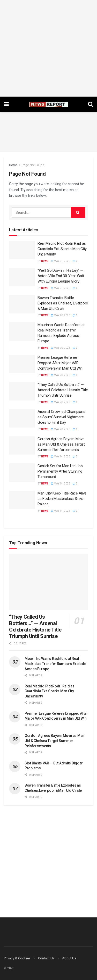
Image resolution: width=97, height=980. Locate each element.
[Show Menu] (6, 104)
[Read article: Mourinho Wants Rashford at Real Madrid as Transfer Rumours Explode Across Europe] (22, 331)
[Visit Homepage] (48, 104)
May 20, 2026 (61, 315)
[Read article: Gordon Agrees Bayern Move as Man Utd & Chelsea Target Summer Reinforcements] (22, 446)
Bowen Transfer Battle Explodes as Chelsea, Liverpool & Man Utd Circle (63, 303)
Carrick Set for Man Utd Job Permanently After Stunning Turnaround (60, 471)
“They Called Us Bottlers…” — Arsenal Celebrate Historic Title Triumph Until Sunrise (63, 390)
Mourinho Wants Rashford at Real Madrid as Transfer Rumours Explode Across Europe (55, 664)
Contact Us (46, 958)
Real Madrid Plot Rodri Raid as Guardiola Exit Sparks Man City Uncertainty (62, 249)
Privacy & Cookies (17, 958)
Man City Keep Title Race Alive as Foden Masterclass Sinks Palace (62, 499)
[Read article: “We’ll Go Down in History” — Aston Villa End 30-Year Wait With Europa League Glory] (22, 277)
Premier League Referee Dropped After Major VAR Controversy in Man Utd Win (60, 363)
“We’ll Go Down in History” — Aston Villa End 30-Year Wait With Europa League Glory (61, 276)
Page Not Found (33, 165)
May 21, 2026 (61, 261)
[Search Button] (91, 104)
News (45, 261)
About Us (69, 958)
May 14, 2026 (61, 457)
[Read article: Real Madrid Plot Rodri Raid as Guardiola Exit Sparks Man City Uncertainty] (22, 250)
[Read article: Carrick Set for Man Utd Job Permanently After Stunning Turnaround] (22, 473)
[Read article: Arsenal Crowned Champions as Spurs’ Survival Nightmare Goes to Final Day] (22, 418)
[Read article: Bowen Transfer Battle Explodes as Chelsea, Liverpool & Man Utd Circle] (22, 304)
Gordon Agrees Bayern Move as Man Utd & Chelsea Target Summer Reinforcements (61, 444)
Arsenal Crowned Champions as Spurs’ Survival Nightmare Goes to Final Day (61, 417)
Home (13, 165)
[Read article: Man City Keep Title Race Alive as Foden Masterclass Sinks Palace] (22, 500)
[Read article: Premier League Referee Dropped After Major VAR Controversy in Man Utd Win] (22, 364)
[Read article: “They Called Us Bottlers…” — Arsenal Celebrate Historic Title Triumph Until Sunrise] (22, 391)
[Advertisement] (48, 48)
